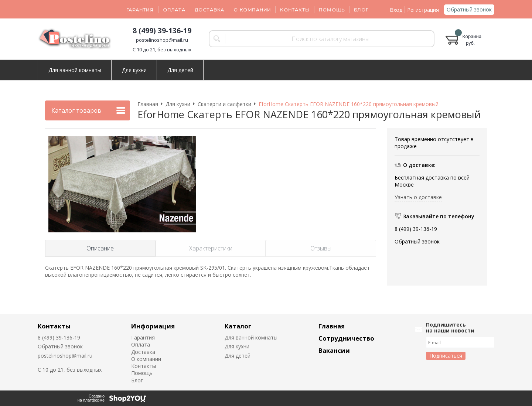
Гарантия (140, 10)
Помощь (332, 10)
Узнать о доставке (418, 197)
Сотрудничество (346, 338)
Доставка (210, 10)
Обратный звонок (469, 9)
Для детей (180, 70)
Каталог (238, 326)
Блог (361, 10)
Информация (153, 326)
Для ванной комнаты (75, 70)
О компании (252, 10)
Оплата (174, 10)
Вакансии (334, 350)
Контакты (295, 10)
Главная (332, 326)
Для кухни (134, 70)
